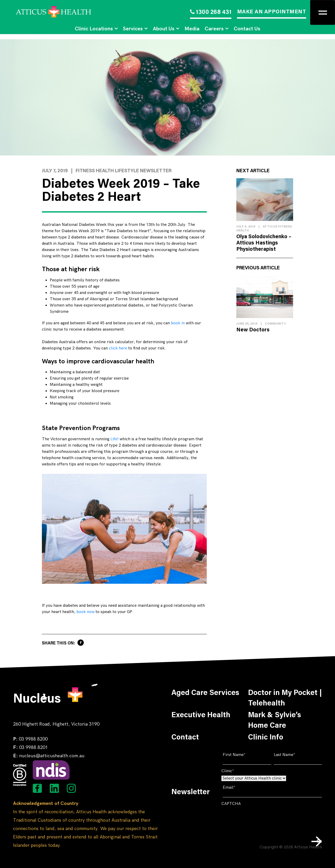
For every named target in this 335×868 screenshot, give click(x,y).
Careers (214, 29)
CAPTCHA (231, 804)
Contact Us (247, 29)
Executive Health (201, 715)
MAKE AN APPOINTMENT (272, 12)
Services (133, 29)
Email (237, 788)
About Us (164, 29)
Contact (185, 738)
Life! (115, 439)
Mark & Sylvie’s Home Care (275, 721)
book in (178, 323)
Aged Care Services (205, 693)
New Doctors (253, 330)
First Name (242, 755)
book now (85, 612)
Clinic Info (266, 738)
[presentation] (261, 819)
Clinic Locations (94, 29)
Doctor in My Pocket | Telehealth (285, 698)
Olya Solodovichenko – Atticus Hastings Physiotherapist (264, 243)
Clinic (236, 771)
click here (118, 348)
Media (192, 29)
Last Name (292, 755)
